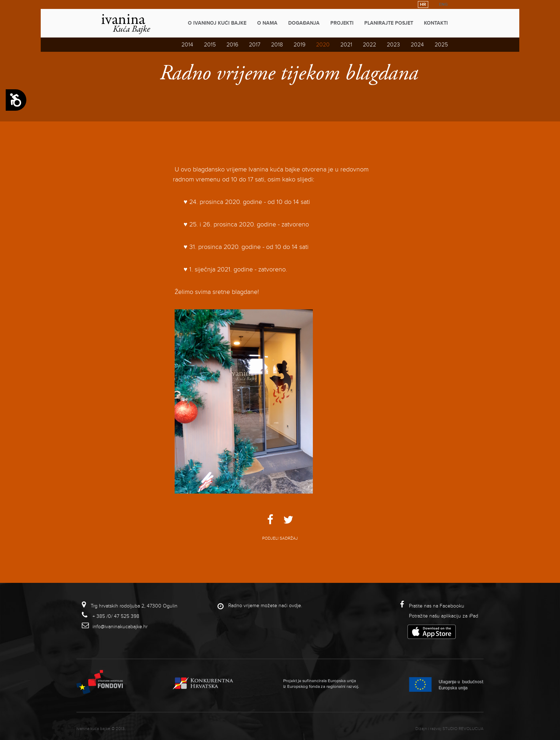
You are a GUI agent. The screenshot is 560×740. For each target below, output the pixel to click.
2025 (441, 45)
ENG (443, 4)
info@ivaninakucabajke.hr (120, 627)
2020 (323, 45)
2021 (346, 45)
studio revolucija (463, 729)
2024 (417, 45)
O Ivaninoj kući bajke (217, 23)
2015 (210, 45)
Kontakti (436, 23)
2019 (299, 45)
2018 (277, 45)
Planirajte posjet (389, 23)
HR (423, 4)
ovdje (295, 606)
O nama (267, 23)
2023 (393, 45)
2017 (255, 45)
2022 (369, 45)
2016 (232, 45)
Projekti (342, 23)
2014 (187, 45)
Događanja (304, 23)
